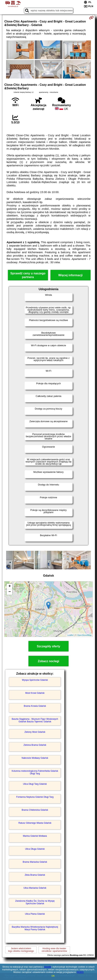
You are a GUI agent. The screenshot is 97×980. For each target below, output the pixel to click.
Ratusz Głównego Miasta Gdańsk (35, 823)
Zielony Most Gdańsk (35, 732)
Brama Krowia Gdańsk (35, 706)
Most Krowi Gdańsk (35, 693)
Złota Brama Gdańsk (35, 875)
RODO (80, 972)
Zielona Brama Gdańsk (35, 745)
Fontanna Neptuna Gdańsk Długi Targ (35, 797)
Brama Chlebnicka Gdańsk (35, 810)
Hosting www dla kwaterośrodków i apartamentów (54, 950)
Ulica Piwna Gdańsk (35, 914)
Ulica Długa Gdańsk (35, 849)
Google (48, 967)
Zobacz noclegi (48, 661)
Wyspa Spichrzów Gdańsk (35, 680)
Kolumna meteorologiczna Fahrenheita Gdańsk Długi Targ (35, 772)
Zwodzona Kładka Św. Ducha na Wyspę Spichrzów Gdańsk (35, 902)
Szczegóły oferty (48, 646)
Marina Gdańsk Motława (35, 836)
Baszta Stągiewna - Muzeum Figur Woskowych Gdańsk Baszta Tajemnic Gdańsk (35, 720)
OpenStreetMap (84, 635)
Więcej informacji (70, 275)
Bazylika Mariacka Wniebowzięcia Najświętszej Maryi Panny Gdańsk (35, 928)
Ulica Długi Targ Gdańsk (35, 784)
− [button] (10, 592)
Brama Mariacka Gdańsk (35, 862)
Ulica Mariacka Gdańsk (35, 888)
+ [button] (10, 586)
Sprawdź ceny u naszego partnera (28, 275)
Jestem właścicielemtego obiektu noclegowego (21, 950)
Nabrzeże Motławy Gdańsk (35, 758)
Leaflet (70, 635)
